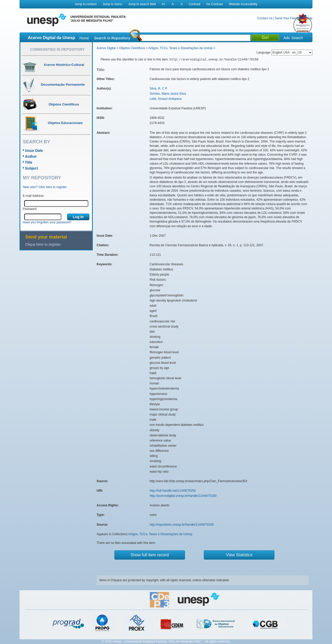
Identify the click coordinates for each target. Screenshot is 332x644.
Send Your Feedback (289, 18)
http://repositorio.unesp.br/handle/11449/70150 (182, 525)
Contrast (194, 4)
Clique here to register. (43, 244)
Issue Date (34, 151)
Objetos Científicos (132, 48)
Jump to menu (112, 4)
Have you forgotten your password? (47, 222)
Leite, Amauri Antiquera (165, 99)
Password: (30, 209)
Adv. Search (293, 38)
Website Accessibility (243, 4)
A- (173, 4)
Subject (31, 168)
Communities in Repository (57, 49)
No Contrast (215, 4)
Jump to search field (142, 4)
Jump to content (85, 4)
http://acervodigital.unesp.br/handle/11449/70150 (183, 496)
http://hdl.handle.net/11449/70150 (173, 491)
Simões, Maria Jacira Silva (168, 94)
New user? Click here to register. (45, 187)
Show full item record (150, 555)
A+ (164, 4)
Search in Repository (112, 38)
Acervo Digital (106, 48)
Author (31, 156)
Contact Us (265, 18)
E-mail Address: (34, 196)
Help (309, 18)
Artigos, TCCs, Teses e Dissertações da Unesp (180, 48)
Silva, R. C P (158, 89)
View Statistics (239, 555)
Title (29, 162)
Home (84, 38)
